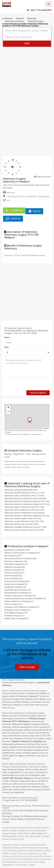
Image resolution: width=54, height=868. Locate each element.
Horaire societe (17, 839)
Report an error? (42, 177)
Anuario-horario (9, 833)
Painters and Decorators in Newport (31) (22, 553)
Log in (32, 10)
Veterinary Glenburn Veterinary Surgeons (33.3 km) (27, 516)
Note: (7, 347)
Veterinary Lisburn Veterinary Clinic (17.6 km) (24, 496)
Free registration (44, 10)
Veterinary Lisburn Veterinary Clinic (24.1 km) (24, 507)
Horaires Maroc (39, 831)
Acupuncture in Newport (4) (17, 581)
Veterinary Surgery (15, 730)
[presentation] (26, 385)
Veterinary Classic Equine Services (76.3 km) (24, 530)
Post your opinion (38, 393)
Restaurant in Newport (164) (17, 550)
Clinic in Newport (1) (13, 604)
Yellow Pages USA (39, 833)
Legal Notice (8, 865)
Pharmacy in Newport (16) (16, 561)
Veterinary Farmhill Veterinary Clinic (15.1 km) (24, 493)
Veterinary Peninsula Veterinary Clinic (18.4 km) (25, 498)
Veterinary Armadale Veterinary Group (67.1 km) (25, 527)
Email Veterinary (40, 816)
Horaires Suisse (42, 828)
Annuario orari (25, 831)
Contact (32, 865)
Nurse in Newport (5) (13, 578)
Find (27, 44)
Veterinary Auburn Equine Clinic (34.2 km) (23, 518)
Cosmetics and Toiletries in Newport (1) (22, 607)
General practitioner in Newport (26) (20, 558)
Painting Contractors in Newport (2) (20, 596)
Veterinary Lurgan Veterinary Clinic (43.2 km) (24, 521)
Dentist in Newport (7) (14, 570)
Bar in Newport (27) (13, 556)
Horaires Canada (10, 831)
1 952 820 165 (14, 210)
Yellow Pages (24, 833)
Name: (7, 337)
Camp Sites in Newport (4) (16, 584)
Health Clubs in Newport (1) (17, 618)
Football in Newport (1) (14, 616)
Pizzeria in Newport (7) (14, 573)
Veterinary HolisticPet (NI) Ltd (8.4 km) (21, 490)
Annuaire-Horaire (26, 828)
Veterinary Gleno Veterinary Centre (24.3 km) (24, 510)
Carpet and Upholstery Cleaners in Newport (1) (25, 598)
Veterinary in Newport (28, 696)
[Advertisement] (27, 76)
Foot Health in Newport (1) (16, 613)
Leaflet (46, 428)
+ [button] (8, 408)
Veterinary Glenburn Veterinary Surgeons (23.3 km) (27, 504)
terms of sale (21, 865)
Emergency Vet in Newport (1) (18, 610)
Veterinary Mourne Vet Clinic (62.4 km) (21, 524)
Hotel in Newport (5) (13, 576)
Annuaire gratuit (9, 828)
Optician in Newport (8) (15, 567)
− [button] (8, 412)
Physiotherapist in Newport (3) (18, 593)
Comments (13, 219)
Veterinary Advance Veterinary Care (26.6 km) (24, 513)
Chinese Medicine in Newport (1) (19, 601)
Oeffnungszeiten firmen (13, 836)
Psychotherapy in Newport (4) (17, 590)
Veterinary (9, 193)
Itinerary (34, 211)
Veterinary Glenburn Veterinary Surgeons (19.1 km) (27, 501)
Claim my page (27, 667)
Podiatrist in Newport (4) (15, 587)
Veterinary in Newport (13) (16, 564)
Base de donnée (33, 836)
